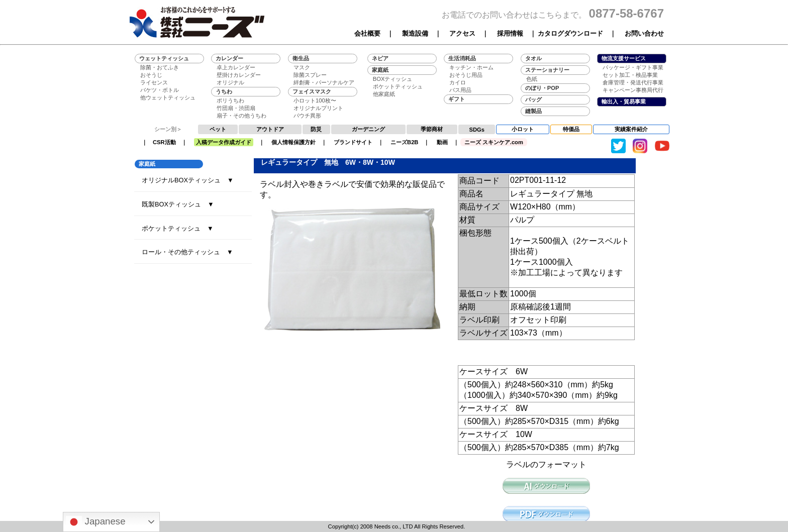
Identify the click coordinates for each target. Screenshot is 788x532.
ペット (218, 129)
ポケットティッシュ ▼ (178, 228)
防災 (316, 129)
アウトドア (270, 129)
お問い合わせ (644, 33)
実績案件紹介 (631, 129)
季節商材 (432, 129)
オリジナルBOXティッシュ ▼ (188, 180)
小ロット (523, 129)
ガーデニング (368, 129)
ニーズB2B (404, 142)
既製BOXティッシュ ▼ (178, 204)
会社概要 (367, 33)
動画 (442, 142)
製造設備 (415, 33)
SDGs (477, 130)
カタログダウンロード (570, 33)
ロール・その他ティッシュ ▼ (187, 252)
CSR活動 (164, 142)
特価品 (571, 129)
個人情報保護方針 (293, 142)
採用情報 (510, 33)
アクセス (462, 33)
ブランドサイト (353, 142)
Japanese (95, 522)
